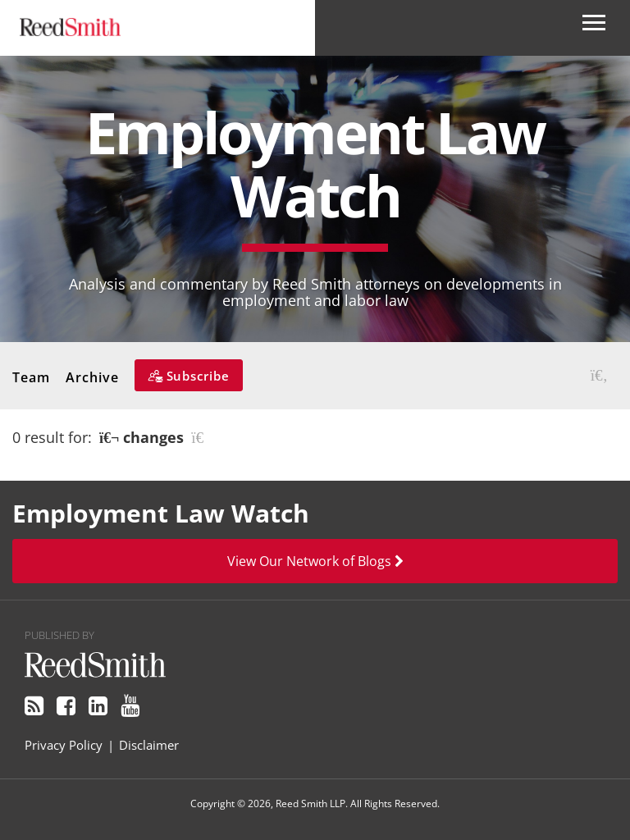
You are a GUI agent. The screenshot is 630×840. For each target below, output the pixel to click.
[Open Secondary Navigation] (594, 28)
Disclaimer (149, 745)
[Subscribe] (189, 375)
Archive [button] (92, 377)
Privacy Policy (64, 745)
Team (31, 377)
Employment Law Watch (315, 164)
